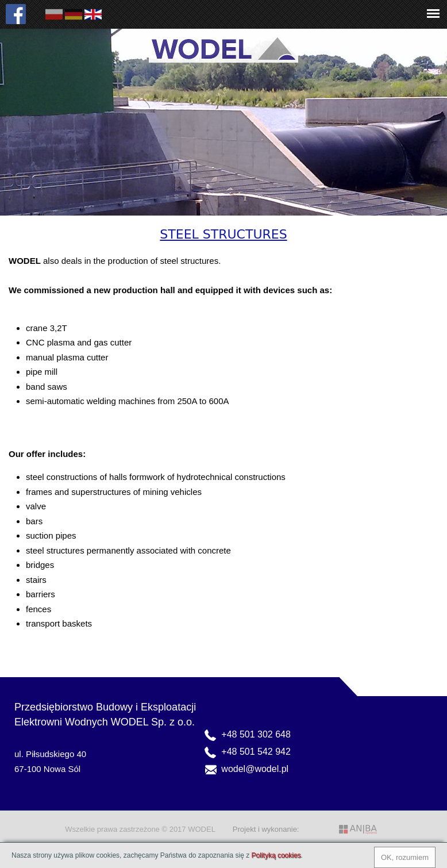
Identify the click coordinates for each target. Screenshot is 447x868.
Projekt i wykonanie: (266, 829)
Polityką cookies (276, 855)
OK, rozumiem (405, 857)
